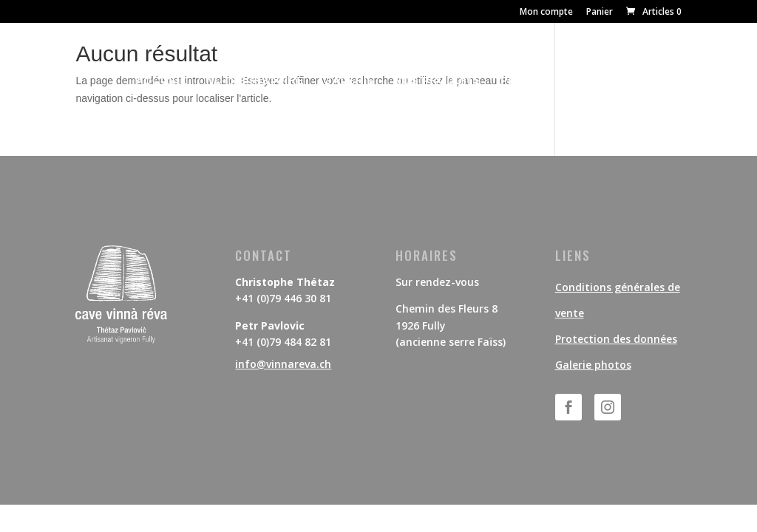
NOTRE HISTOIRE (255, 81)
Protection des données (616, 339)
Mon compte (546, 13)
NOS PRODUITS (438, 81)
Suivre (651, 406)
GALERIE (349, 81)
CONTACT (594, 81)
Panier (600, 13)
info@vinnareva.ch (283, 364)
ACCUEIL (162, 81)
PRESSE (524, 81)
